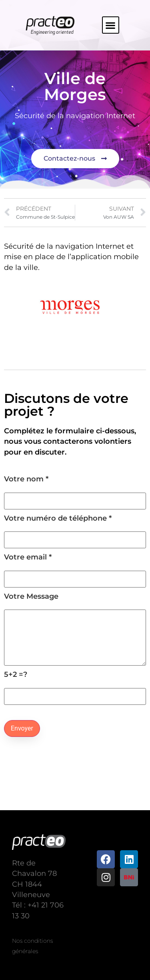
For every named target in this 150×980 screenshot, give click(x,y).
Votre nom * (75, 490)
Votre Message (75, 629)
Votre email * (75, 568)
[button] (111, 25)
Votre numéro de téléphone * (75, 529)
